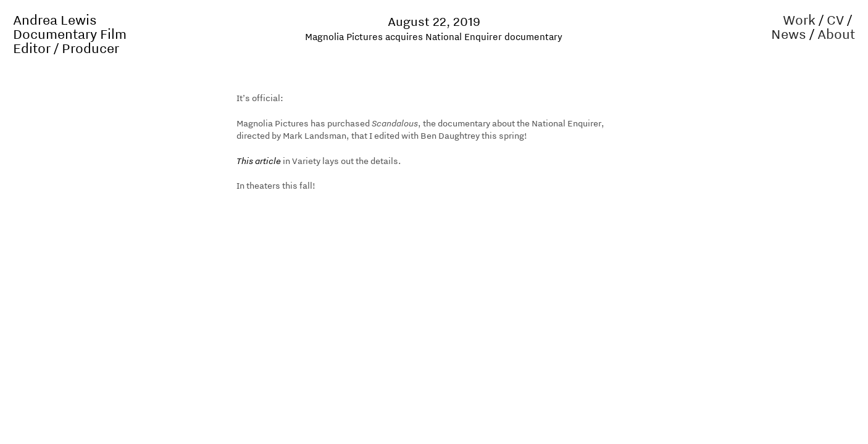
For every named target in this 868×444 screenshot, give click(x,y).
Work (799, 20)
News (789, 34)
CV (835, 20)
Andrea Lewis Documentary (55, 27)
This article (259, 161)
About (836, 34)
